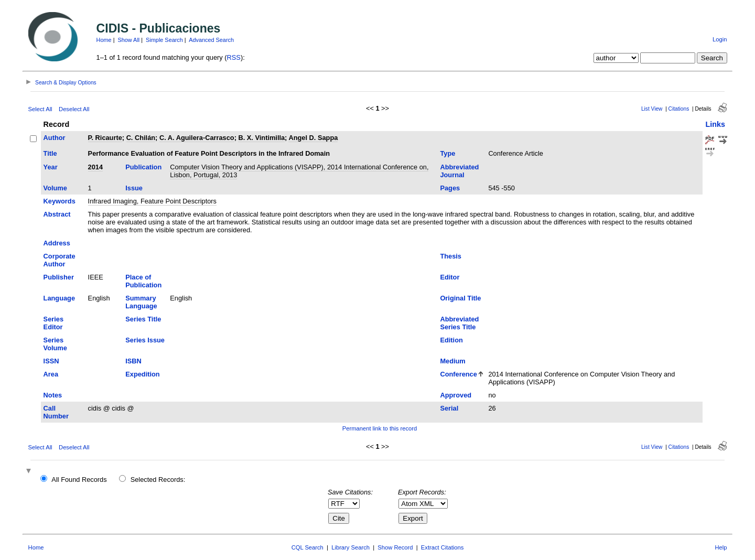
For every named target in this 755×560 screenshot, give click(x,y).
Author (55, 138)
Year (51, 167)
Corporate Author (60, 260)
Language (59, 298)
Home (104, 40)
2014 (95, 167)
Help (721, 547)
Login (720, 39)
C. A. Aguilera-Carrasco (197, 138)
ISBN (133, 361)
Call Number (56, 412)
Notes (53, 395)
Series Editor (53, 323)
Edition (451, 340)
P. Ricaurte (105, 138)
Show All (129, 40)
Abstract (57, 214)
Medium (452, 361)
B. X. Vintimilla (261, 138)
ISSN (51, 361)
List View (652, 109)
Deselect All (74, 109)
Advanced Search (211, 40)
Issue (134, 188)
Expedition (142, 374)
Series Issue (145, 340)
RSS (234, 57)
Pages (450, 188)
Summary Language (141, 302)
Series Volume (55, 344)
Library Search (350, 547)
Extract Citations (442, 547)
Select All (40, 109)
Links (715, 124)
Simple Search (164, 40)
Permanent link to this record (380, 428)
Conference (458, 374)
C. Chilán (141, 138)
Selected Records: (158, 480)
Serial (449, 408)
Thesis (451, 256)
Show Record (395, 547)
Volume (55, 188)
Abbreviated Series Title (459, 323)
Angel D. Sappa (313, 138)
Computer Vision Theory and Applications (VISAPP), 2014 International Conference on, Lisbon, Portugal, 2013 (299, 171)
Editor (450, 277)
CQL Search (308, 547)
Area (51, 374)
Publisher (59, 277)
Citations (679, 109)
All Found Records (79, 480)
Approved (456, 395)
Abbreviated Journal (459, 171)
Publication (143, 167)
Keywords (60, 201)
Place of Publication (143, 281)
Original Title (460, 298)
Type (447, 153)
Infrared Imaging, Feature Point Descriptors (152, 201)
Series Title (143, 319)
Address (57, 243)
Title (50, 153)
